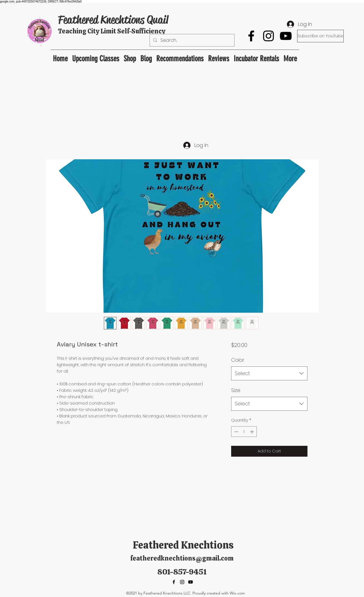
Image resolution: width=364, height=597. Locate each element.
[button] (180, 56)
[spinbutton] (244, 432)
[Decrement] (236, 432)
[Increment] (252, 432)
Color (238, 360)
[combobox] (269, 373)
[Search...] (191, 40)
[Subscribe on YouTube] (320, 36)
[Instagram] (268, 36)
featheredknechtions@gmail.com (182, 558)
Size (236, 390)
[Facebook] (251, 36)
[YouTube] (286, 36)
